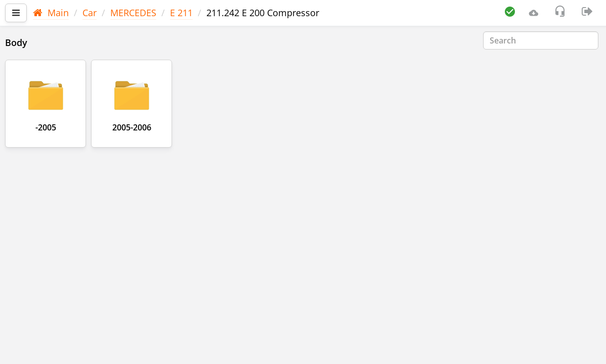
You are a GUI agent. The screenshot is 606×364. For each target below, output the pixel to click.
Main (51, 13)
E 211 (181, 13)
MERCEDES (133, 13)
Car (90, 13)
